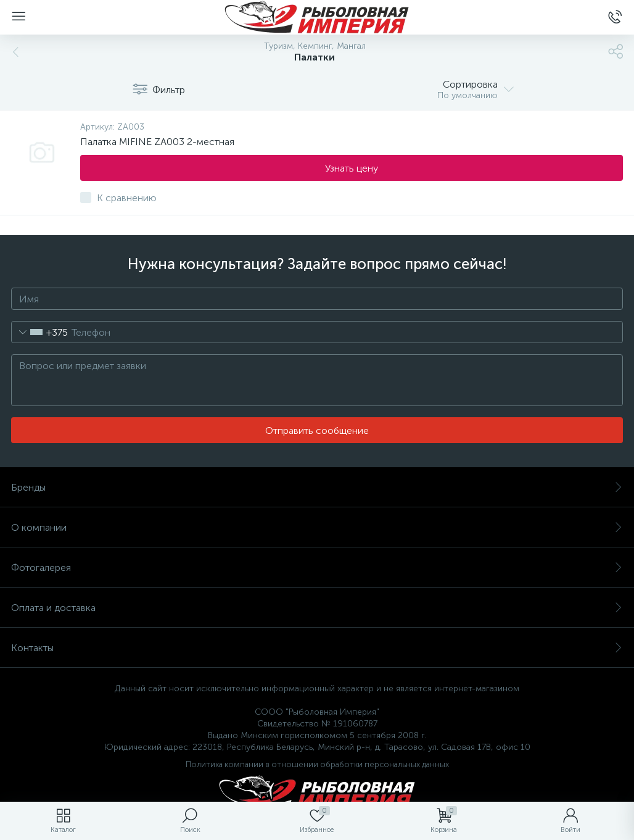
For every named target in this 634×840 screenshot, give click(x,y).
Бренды (317, 487)
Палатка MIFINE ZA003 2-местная (157, 142)
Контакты (317, 648)
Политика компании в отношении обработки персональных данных (317, 764)
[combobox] (40, 332)
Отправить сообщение (317, 430)
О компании (317, 527)
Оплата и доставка (317, 608)
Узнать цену (352, 168)
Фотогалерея (317, 568)
